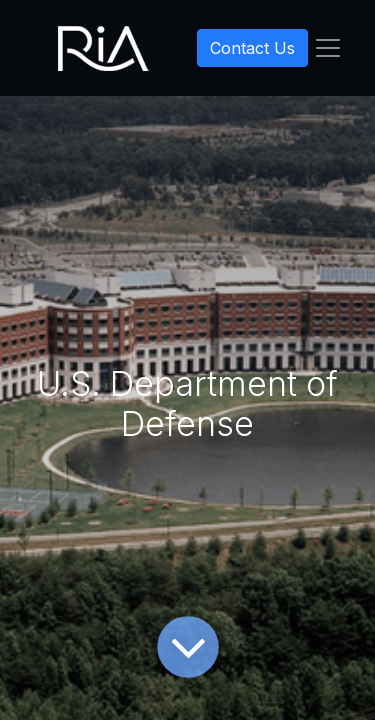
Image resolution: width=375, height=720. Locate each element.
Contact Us (252, 48)
